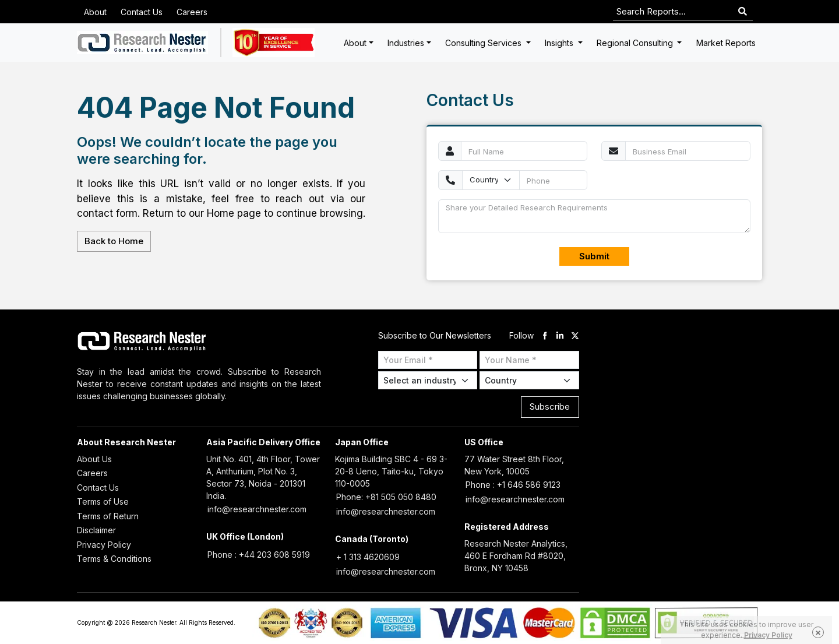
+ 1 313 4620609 (368, 557)
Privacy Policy (104, 545)
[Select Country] (529, 380)
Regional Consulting (636, 43)
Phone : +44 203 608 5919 (259, 555)
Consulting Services (484, 43)
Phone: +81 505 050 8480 (386, 497)
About (95, 12)
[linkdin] (560, 335)
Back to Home (114, 241)
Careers (192, 12)
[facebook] (545, 335)
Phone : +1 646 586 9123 (513, 485)
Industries (406, 43)
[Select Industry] (428, 380)
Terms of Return (108, 516)
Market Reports (726, 43)
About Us (94, 459)
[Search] (743, 12)
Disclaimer (96, 530)
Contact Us (142, 12)
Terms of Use (103, 502)
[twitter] (575, 335)
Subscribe (550, 407)
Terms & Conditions (114, 559)
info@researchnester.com (257, 509)
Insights (560, 43)
